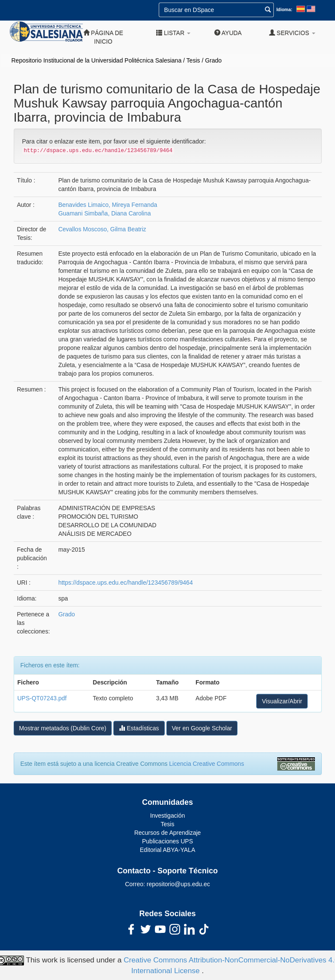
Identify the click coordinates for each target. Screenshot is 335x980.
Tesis (193, 60)
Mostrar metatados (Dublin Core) (63, 728)
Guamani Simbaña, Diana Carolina (104, 213)
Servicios (292, 33)
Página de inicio (103, 37)
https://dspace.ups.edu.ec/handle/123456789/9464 (125, 583)
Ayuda (228, 33)
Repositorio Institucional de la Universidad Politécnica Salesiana (97, 60)
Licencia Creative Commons (206, 764)
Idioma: (284, 9)
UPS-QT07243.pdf (42, 698)
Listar (173, 33)
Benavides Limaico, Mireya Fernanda (108, 205)
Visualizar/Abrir (282, 701)
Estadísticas (139, 728)
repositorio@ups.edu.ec (178, 884)
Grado (213, 60)
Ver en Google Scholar (202, 728)
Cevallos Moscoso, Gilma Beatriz (102, 229)
